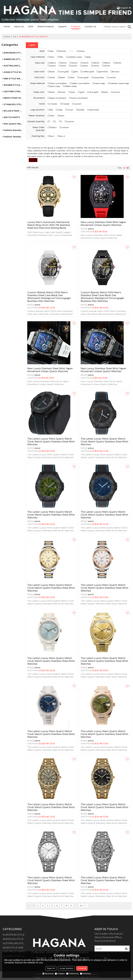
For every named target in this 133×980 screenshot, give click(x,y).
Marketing (85, 973)
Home (7, 27)
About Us (19, 27)
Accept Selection (66, 968)
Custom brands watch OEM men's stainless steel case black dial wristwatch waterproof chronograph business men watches (49, 297)
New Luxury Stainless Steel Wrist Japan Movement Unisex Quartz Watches (103, 224)
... (76, 906)
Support (62, 27)
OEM (31, 27)
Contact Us (90, 27)
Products (76, 27)
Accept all (82, 968)
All (14, 37)
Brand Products (46, 27)
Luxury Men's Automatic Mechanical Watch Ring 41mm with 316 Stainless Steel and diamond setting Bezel (49, 225)
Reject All (51, 968)
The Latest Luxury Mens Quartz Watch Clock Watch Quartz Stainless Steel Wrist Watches (51, 442)
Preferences (72, 973)
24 (81, 906)
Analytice (60, 973)
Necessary (48, 973)
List (124, 168)
